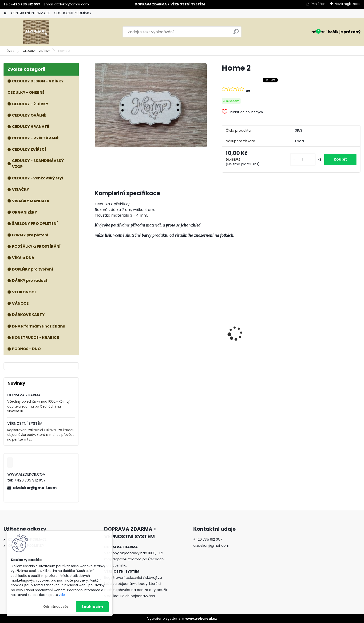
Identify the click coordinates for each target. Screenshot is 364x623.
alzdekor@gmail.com (72, 4)
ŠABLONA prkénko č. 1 (251, 340)
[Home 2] (151, 105)
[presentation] (97, 325)
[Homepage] (5, 13)
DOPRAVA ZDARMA (24, 395)
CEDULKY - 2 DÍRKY (36, 51)
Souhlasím (92, 607)
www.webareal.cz (201, 619)
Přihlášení (319, 4)
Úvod (11, 51)
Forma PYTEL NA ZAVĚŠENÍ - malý (190, 343)
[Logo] (36, 32)
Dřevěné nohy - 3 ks (318, 338)
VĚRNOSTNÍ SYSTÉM (25, 423)
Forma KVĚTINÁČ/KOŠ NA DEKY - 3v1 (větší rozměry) (126, 321)
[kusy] (303, 160)
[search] (236, 34)
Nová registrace (348, 4)
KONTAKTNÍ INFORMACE (30, 13)
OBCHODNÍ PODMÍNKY (73, 13)
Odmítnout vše (56, 607)
